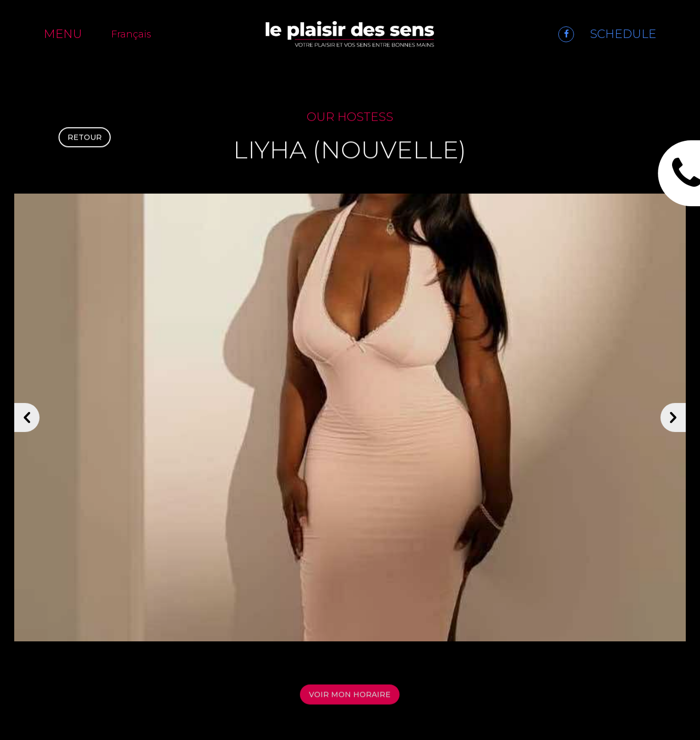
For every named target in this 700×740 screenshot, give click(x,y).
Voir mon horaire (350, 700)
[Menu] (70, 34)
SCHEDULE (623, 34)
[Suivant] (673, 422)
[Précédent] (27, 422)
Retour (85, 140)
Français (131, 34)
